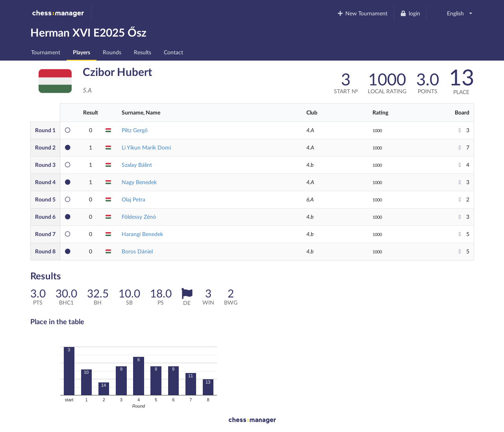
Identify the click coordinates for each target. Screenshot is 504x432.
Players (82, 52)
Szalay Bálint (137, 165)
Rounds (112, 52)
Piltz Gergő (135, 130)
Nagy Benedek (139, 182)
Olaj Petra (133, 199)
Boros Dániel (137, 251)
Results (143, 52)
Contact (173, 52)
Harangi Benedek (142, 234)
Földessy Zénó (139, 217)
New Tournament (362, 13)
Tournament (46, 52)
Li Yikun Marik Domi (146, 147)
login (410, 13)
